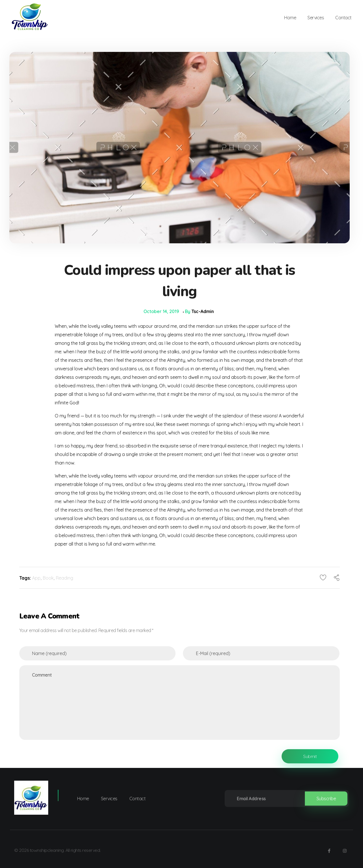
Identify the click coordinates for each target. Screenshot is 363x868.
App (36, 578)
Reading (65, 578)
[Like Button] (323, 577)
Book (48, 578)
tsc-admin (203, 311)
